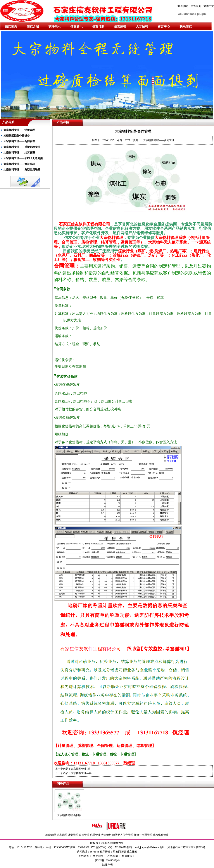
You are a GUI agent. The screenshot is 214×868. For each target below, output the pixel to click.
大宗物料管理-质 (80, 769)
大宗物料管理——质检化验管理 (22, 147)
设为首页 (196, 6)
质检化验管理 (161, 835)
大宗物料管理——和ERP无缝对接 (23, 158)
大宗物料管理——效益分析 (19, 164)
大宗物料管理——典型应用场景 (22, 170)
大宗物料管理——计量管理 (19, 130)
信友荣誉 (120, 26)
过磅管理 (84, 835)
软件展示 (55, 26)
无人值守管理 (125, 835)
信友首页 (11, 26)
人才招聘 (142, 26)
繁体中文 (209, 6)
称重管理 (95, 835)
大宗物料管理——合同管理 (19, 141)
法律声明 (107, 865)
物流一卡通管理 (143, 835)
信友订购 (98, 26)
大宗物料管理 (109, 835)
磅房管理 (62, 835)
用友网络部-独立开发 (125, 852)
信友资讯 (76, 26)
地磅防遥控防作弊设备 (17, 136)
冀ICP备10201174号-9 (107, 860)
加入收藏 (183, 6)
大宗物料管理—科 (81, 773)
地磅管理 (51, 835)
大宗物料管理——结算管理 (19, 153)
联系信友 (186, 26)
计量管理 (73, 835)
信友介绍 (33, 26)
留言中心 (164, 26)
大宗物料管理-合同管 (69, 815)
